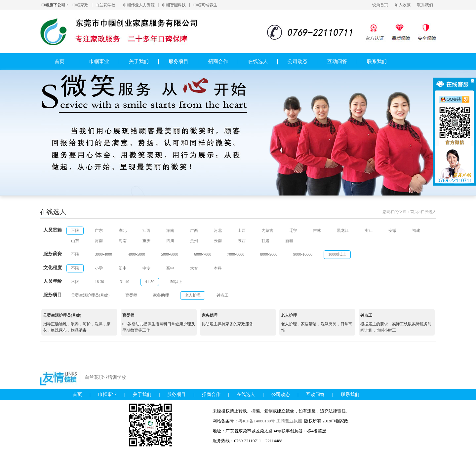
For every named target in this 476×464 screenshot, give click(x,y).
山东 (75, 241)
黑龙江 (343, 231)
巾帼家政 (80, 5)
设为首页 (380, 5)
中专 (146, 268)
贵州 (194, 241)
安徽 (392, 231)
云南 (218, 241)
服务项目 (178, 61)
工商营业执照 (289, 421)
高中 (170, 268)
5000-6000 (170, 254)
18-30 (99, 282)
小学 (99, 268)
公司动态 (297, 61)
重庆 (146, 241)
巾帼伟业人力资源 (139, 5)
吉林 (317, 231)
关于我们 (139, 61)
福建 (416, 231)
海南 (123, 241)
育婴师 (131, 295)
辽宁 (293, 231)
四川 (170, 241)
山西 (242, 231)
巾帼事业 (99, 61)
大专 (194, 268)
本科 (218, 268)
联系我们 (425, 5)
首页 (59, 61)
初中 (123, 268)
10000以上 (337, 254)
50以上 (176, 282)
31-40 (125, 282)
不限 (75, 231)
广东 (99, 231)
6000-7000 (203, 254)
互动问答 (337, 61)
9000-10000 (303, 254)
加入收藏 (403, 5)
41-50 (150, 282)
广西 (194, 231)
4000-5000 (137, 254)
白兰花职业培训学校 (105, 377)
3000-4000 (103, 254)
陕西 (242, 241)
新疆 (289, 241)
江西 (146, 231)
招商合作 (218, 61)
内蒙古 (267, 231)
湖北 (123, 231)
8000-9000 (269, 254)
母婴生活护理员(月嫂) (90, 295)
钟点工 (222, 295)
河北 (218, 231)
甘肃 (265, 241)
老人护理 (193, 295)
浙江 (369, 231)
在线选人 (258, 61)
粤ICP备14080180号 (257, 421)
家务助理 (161, 295)
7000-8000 (236, 254)
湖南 (170, 231)
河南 (99, 241)
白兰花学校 (105, 5)
